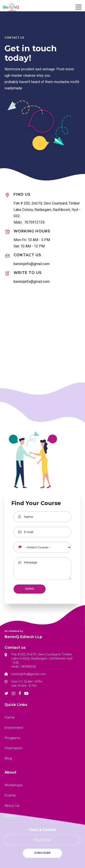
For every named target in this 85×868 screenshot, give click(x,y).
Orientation (13, 748)
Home (10, 718)
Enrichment (14, 728)
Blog (8, 758)
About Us (12, 806)
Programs (12, 738)
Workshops (13, 785)
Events (10, 795)
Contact (11, 816)
